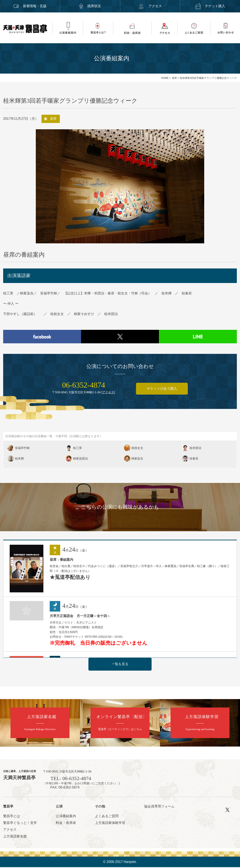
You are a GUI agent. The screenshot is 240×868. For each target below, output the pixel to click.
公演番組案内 (66, 817)
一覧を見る (120, 665)
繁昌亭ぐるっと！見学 (20, 824)
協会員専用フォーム (159, 807)
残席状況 (90, 6)
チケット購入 (210, 6)
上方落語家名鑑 (15, 837)
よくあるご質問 (107, 817)
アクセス (150, 6)
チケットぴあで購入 (162, 389)
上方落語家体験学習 (110, 824)
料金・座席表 (66, 824)
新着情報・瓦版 (30, 6)
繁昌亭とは (12, 817)
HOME (165, 78)
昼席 (174, 78)
